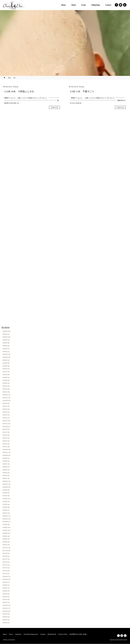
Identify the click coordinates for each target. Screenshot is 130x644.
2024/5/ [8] (6, 366)
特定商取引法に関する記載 (78, 634)
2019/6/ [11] (6, 499)
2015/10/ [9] (6, 611)
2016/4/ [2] (6, 594)
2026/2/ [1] (6, 334)
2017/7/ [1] (6, 559)
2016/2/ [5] (6, 600)
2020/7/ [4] (6, 464)
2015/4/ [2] (6, 620)
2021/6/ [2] (6, 435)
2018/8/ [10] (6, 527)
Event (11, 634)
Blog (17, 87)
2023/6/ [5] (6, 380)
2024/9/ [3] (6, 360)
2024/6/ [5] (6, 363)
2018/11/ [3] (6, 519)
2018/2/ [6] (6, 542)
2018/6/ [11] (6, 533)
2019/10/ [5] (6, 487)
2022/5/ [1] (6, 412)
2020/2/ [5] (6, 476)
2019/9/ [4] (6, 490)
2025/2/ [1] (6, 352)
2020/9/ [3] (6, 458)
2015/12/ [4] (6, 605)
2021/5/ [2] (6, 438)
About (5, 634)
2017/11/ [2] (6, 548)
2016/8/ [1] (6, 585)
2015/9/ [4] (6, 614)
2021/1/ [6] (6, 447)
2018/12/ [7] (6, 516)
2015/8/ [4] (6, 617)
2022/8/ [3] (6, 403)
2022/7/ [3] (6, 406)
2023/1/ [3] (6, 392)
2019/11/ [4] (6, 484)
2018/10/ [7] (6, 522)
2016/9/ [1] (6, 582)
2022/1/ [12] (6, 421)
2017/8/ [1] (6, 556)
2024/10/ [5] (6, 357)
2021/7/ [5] (6, 432)
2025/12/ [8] (6, 337)
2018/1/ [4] (6, 545)
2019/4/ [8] (6, 504)
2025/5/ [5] (6, 346)
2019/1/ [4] (6, 513)
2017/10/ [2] (6, 551)
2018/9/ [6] (6, 525)
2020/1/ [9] (6, 478)
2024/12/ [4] (6, 354)
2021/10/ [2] (6, 427)
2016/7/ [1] (6, 588)
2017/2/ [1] (6, 574)
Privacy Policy (63, 634)
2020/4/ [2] (6, 470)
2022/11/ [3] (6, 398)
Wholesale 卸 (52, 634)
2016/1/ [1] (6, 603)
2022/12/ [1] (6, 395)
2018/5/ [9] (6, 536)
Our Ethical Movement (31, 634)
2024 (9, 78)
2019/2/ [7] (6, 510)
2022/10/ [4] (6, 401)
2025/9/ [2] (6, 340)
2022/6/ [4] (6, 409)
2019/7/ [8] (6, 496)
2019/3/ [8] (6, 507)
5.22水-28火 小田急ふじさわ (20, 91)
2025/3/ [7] (6, 349)
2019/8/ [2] (6, 493)
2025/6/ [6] (6, 343)
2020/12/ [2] (6, 450)
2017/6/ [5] (6, 562)
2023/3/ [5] (6, 386)
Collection (18, 634)
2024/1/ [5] (6, 372)
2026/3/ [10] (6, 331)
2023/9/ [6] (6, 375)
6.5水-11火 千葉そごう (82, 91)
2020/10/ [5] (6, 455)
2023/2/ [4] (6, 389)
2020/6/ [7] (6, 467)
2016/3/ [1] (6, 597)
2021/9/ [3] (6, 429)
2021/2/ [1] (6, 444)
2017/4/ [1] (6, 568)
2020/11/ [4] (6, 452)
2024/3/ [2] (6, 369)
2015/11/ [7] (6, 608)
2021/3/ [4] (6, 441)
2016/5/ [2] (6, 591)
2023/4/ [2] (6, 383)
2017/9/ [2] (6, 553)
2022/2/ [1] (6, 418)
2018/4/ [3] (6, 539)
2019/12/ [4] (6, 481)
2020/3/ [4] (6, 473)
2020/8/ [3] (6, 461)
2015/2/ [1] (6, 623)
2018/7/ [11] (6, 530)
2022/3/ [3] (6, 415)
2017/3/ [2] (6, 571)
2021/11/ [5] (6, 424)
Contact (43, 634)
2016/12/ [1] (6, 576)
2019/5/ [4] (6, 501)
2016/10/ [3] (6, 579)
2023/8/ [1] (6, 377)
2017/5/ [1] (6, 565)
